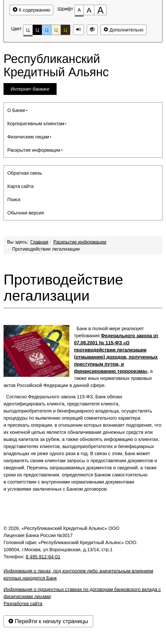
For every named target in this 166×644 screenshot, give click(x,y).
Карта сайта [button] (20, 186)
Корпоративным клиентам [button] (37, 124)
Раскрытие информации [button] (35, 150)
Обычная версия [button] (26, 213)
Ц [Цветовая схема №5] (65, 30)
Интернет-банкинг (30, 89)
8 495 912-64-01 (43, 557)
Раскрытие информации (80, 242)
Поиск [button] (14, 200)
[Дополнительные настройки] (92, 30)
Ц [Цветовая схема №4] (56, 30)
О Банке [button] (18, 110)
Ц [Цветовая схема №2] (37, 30)
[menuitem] (83, 110)
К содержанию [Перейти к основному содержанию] (31, 10)
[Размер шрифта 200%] (100, 10)
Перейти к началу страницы (48, 621)
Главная (39, 242)
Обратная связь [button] (25, 173)
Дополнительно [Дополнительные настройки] (124, 30)
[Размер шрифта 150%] (89, 10)
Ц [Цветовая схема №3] (47, 30)
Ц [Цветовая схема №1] (28, 31)
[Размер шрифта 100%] (79, 10)
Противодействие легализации (46, 249)
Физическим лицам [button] (29, 137)
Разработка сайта (23, 604)
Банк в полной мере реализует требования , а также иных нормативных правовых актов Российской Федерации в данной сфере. (81, 356)
